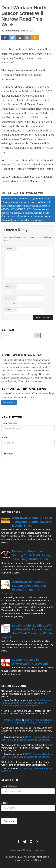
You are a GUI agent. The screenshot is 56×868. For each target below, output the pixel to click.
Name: (5, 437)
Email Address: (9, 423)
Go (37, 335)
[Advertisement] (24, 483)
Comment (10, 248)
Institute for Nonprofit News (28, 860)
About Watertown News (23, 193)
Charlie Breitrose (13, 720)
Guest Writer (11, 31)
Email (10, 299)
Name (10, 287)
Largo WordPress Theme (30, 857)
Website (8, 309)
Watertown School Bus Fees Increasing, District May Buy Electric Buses (32, 522)
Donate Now (9, 402)
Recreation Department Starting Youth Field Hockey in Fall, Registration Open (32, 555)
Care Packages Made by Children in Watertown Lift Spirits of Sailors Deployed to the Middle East (27, 703)
